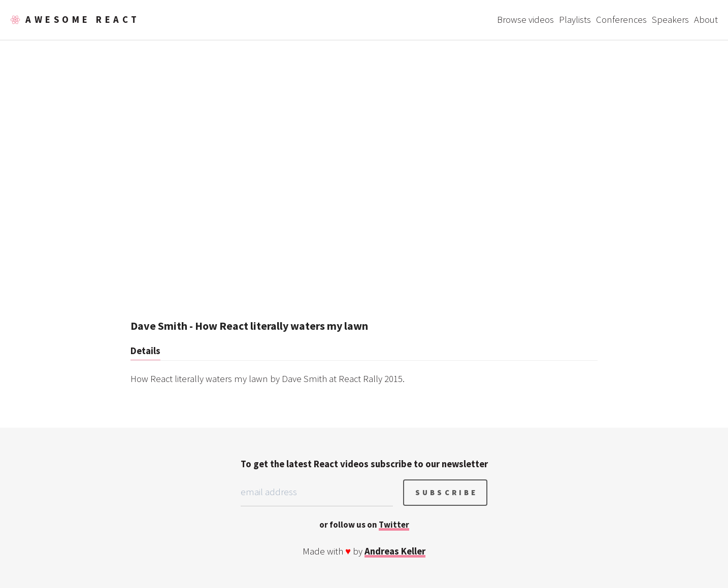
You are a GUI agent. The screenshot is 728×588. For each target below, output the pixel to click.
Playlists (575, 20)
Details (145, 351)
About (706, 20)
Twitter (394, 525)
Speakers (670, 20)
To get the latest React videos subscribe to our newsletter (364, 464)
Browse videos (525, 20)
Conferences (621, 20)
